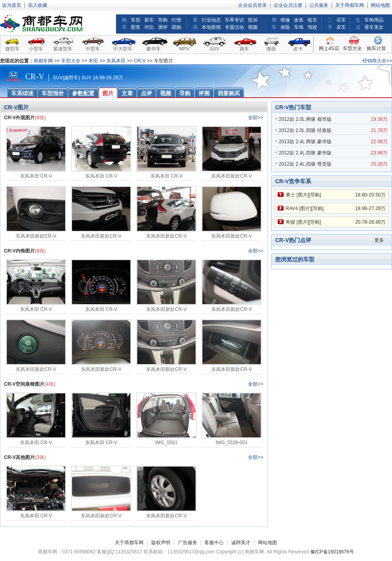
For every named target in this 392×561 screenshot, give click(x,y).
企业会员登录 (252, 5)
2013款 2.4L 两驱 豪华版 (305, 142)
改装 (299, 20)
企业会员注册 (288, 5)
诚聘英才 (241, 543)
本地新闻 (211, 27)
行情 (176, 20)
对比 (149, 27)
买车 (341, 20)
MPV (184, 49)
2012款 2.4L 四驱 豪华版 (305, 153)
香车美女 (374, 27)
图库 (136, 27)
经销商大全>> (377, 61)
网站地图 (380, 5)
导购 (163, 20)
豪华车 (154, 49)
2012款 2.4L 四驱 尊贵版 (305, 164)
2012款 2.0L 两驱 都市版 (305, 119)
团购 (176, 27)
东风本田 (116, 61)
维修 (285, 20)
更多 (379, 240)
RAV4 (292, 208)
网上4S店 (329, 48)
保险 (285, 27)
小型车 (36, 49)
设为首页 (12, 5)
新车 (149, 20)
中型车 (93, 49)
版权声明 (161, 543)
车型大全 (352, 48)
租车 (312, 20)
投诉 (253, 20)
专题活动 (234, 27)
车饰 (299, 27)
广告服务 (188, 543)
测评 (163, 27)
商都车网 (43, 61)
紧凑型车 (63, 49)
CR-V (140, 61)
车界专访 (234, 20)
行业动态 (211, 20)
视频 (253, 27)
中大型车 (123, 49)
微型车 (12, 49)
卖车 (341, 27)
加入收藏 (38, 5)
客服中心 (214, 543)
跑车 (244, 49)
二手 (330, 24)
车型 (136, 20)
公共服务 (319, 5)
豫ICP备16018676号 (332, 552)
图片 (303, 195)
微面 (271, 49)
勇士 (290, 195)
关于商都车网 (350, 5)
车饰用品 (374, 20)
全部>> (256, 118)
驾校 (312, 27)
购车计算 (376, 48)
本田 (93, 61)
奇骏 (290, 222)
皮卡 (298, 49)
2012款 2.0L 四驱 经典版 (305, 130)
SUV (215, 49)
